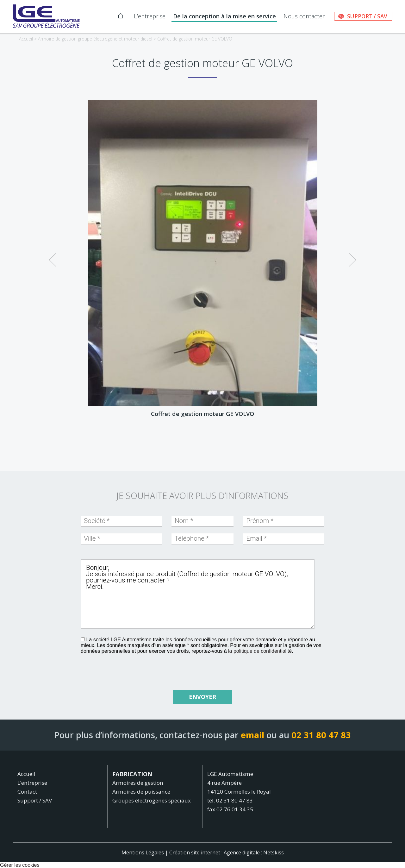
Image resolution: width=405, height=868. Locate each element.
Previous (53, 256)
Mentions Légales (143, 852)
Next (352, 256)
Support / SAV (367, 16)
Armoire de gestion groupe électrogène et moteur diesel (95, 39)
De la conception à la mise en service (224, 16)
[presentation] (197, 668)
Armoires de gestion (138, 783)
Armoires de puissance (141, 792)
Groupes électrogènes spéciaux (152, 800)
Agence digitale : (243, 852)
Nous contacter (304, 16)
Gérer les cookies (20, 865)
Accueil (26, 39)
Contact (27, 792)
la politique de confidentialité (260, 651)
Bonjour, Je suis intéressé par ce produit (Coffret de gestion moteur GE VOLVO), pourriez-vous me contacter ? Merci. (198, 594)
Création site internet (195, 852)
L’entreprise (150, 16)
